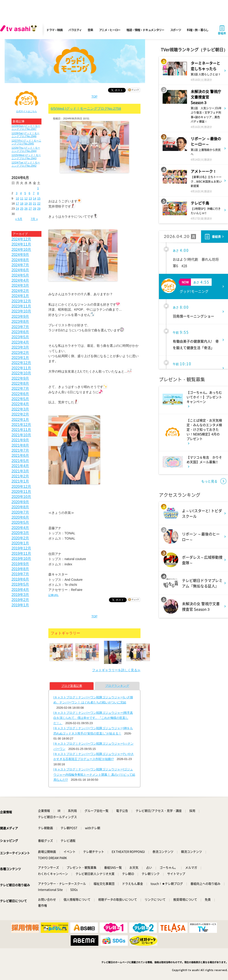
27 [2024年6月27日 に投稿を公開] (30, 209)
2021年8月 (20, 445)
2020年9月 (20, 502)
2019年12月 (21, 548)
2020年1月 (20, 543)
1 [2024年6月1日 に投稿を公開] (38, 188)
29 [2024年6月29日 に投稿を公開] (39, 209)
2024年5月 (20, 275)
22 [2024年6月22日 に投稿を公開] (39, 204)
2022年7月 (20, 389)
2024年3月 (20, 285)
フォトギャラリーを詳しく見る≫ (116, 670)
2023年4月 (20, 342)
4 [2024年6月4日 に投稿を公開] (21, 193)
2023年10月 (21, 311)
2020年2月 (20, 538)
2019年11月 (21, 554)
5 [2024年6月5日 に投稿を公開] (25, 193)
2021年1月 (20, 481)
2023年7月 (20, 327)
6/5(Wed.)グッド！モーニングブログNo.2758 (86, 108)
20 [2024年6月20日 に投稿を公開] (30, 204)
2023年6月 (20, 332)
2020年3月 (20, 533)
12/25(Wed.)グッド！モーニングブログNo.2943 (26, 157)
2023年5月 (20, 337)
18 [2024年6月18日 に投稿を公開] (22, 204)
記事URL (53, 595)
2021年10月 (21, 435)
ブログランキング (117, 686)
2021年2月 (20, 476)
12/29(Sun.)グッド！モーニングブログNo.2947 (26, 127)
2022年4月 (20, 404)
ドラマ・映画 (54, 30)
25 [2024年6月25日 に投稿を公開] (22, 209)
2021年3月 (20, 471)
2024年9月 (20, 255)
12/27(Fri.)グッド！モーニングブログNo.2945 (26, 142)
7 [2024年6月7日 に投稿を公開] (34, 193)
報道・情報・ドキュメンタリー (145, 30)
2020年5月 (20, 522)
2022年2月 (20, 414)
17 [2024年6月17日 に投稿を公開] (18, 204)
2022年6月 (20, 394)
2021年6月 (20, 455)
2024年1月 (20, 296)
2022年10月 (21, 373)
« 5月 (19, 219)
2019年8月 (20, 569)
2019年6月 (20, 579)
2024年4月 (20, 280)
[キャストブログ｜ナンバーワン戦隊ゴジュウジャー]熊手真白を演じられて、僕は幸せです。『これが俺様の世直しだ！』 (93, 718)
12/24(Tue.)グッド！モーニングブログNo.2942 (26, 164)
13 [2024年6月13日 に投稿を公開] (30, 198)
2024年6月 (20, 270)
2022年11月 (21, 368)
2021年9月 (20, 440)
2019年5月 (20, 584)
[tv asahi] (19, 30)
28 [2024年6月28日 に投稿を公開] (35, 209)
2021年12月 (21, 425)
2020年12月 (21, 487)
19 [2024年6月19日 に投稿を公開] (26, 204)
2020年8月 (20, 507)
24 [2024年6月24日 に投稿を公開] (18, 209)
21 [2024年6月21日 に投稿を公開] (35, 204)
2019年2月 (20, 600)
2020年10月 (21, 497)
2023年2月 (20, 353)
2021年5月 (20, 461)
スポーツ (176, 30)
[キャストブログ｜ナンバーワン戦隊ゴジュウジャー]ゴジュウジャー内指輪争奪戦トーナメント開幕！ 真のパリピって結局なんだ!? (94, 775)
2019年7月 (20, 574)
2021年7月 (20, 450)
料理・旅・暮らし (198, 30)
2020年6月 (20, 517)
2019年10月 (21, 559)
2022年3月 (20, 409)
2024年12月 (21, 239)
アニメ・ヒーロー (110, 30)
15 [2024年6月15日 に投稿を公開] (39, 198)
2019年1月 (20, 605)
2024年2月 (20, 291)
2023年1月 (20, 358)
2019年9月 (20, 564)
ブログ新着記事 (72, 686)
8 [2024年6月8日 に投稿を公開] (38, 193)
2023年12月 (21, 301)
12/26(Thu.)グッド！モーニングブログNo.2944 (26, 149)
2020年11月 (21, 492)
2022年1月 (20, 420)
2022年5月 (20, 399)
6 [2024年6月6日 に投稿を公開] (29, 193)
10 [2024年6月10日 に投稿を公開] (18, 198)
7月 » (34, 219)
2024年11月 (21, 244)
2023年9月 (20, 317)
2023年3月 (20, 347)
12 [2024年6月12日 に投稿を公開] (26, 198)
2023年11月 (21, 306)
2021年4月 (20, 466)
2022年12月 (21, 363)
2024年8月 (20, 260)
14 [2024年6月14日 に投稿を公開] (35, 198)
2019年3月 (20, 595)
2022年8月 (20, 383)
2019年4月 (20, 590)
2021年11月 (21, 430)
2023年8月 (20, 322)
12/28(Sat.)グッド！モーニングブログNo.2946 (25, 135)
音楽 (90, 30)
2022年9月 (20, 378)
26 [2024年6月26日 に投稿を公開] (26, 209)
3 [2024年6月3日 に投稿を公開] (17, 193)
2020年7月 (20, 512)
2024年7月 (20, 265)
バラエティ (75, 30)
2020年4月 (20, 528)
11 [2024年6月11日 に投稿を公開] (22, 198)
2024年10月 (21, 250)
